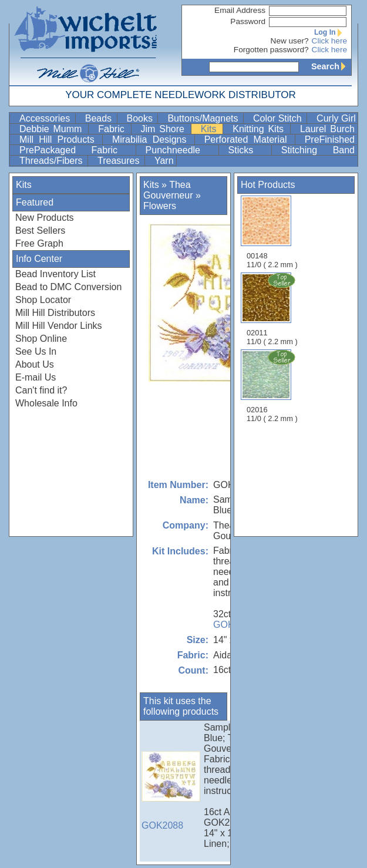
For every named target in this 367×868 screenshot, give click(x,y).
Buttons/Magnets (204, 118)
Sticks (249, 150)
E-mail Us (36, 377)
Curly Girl (336, 118)
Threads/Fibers (52, 161)
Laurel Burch (327, 129)
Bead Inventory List (55, 274)
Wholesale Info (46, 403)
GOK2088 (171, 791)
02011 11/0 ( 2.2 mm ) (273, 309)
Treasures (120, 161)
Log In (331, 32)
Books (141, 118)
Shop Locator (43, 300)
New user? (290, 41)
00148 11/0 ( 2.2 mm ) (272, 232)
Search (331, 66)
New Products (45, 218)
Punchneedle (181, 150)
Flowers (160, 206)
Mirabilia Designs (152, 139)
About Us (35, 364)
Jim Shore (165, 129)
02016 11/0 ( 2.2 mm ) (273, 386)
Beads (100, 118)
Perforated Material (248, 139)
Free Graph (39, 243)
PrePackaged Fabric (76, 150)
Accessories (46, 118)
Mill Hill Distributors (55, 313)
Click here (329, 41)
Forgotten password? (271, 50)
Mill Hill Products (60, 139)
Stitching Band (318, 150)
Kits (211, 129)
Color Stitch (279, 118)
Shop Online (41, 339)
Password (248, 21)
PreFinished (330, 139)
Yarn (164, 161)
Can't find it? (41, 390)
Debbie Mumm (53, 129)
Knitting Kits (260, 129)
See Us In (36, 351)
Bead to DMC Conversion (68, 287)
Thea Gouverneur (168, 190)
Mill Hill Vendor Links (59, 326)
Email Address (240, 10)
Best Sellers (40, 231)
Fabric (113, 129)
